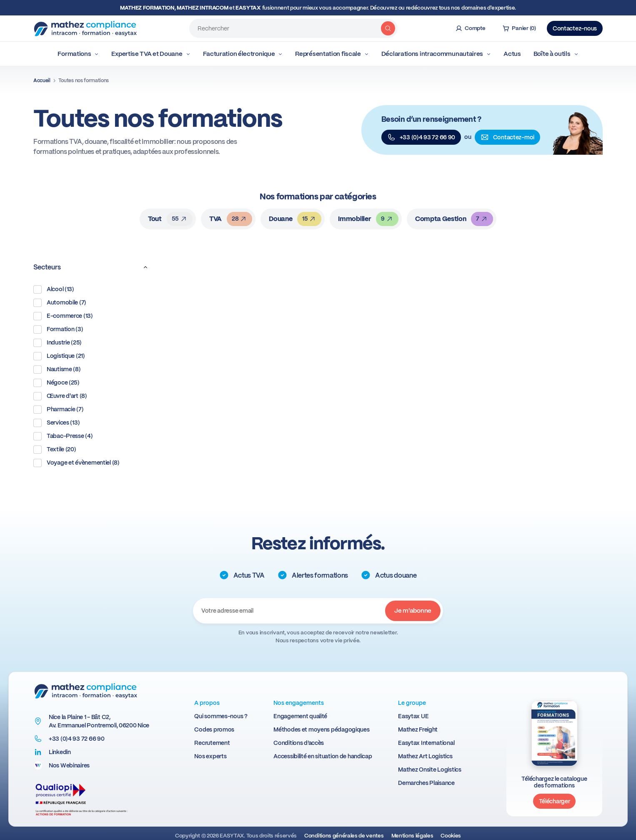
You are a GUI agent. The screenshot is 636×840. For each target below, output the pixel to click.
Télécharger (555, 801)
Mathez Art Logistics (425, 756)
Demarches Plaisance (426, 783)
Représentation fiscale (332, 54)
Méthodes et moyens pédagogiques (321, 729)
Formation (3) (58, 329)
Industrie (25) (58, 343)
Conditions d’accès (299, 743)
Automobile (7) (60, 303)
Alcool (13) (54, 289)
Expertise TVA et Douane (151, 54)
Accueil (42, 80)
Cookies (451, 836)
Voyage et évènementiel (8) (76, 463)
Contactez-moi (507, 137)
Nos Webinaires (69, 765)
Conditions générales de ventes (344, 836)
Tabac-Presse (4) (63, 436)
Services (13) (56, 423)
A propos (207, 703)
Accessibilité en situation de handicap (323, 756)
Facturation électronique (243, 54)
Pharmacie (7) (58, 410)
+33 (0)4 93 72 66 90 (421, 137)
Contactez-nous (575, 28)
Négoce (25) (56, 383)
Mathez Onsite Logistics (430, 770)
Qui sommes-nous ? (221, 716)
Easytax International (426, 743)
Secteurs (93, 267)
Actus (512, 54)
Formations (78, 54)
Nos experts (210, 756)
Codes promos (214, 729)
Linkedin (60, 752)
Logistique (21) (59, 356)
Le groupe (412, 703)
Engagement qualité (300, 716)
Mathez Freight (418, 729)
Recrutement (212, 743)
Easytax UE (413, 716)
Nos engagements (299, 703)
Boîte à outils (556, 54)
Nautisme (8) (57, 370)
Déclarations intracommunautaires (436, 54)
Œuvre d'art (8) (60, 396)
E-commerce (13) (63, 316)
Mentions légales (412, 836)
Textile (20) (55, 450)
